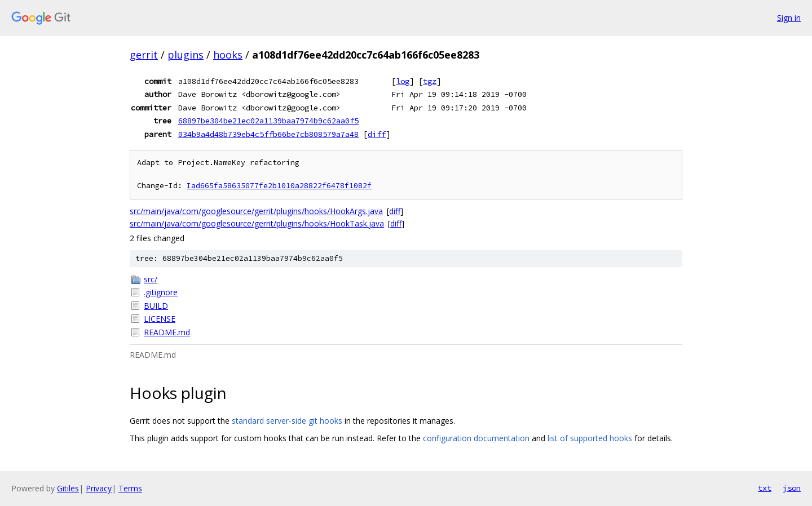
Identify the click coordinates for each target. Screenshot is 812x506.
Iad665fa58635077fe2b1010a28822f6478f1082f (279, 186)
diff (377, 134)
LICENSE (160, 319)
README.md (167, 332)
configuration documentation (476, 438)
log (403, 81)
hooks (228, 55)
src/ (151, 279)
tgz (430, 81)
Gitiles (68, 488)
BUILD (156, 306)
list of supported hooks (590, 438)
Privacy (99, 488)
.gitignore (161, 292)
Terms (130, 488)
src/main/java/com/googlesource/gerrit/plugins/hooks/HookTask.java (257, 223)
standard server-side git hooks (287, 421)
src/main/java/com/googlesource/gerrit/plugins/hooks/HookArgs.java (256, 211)
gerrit (144, 55)
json (792, 488)
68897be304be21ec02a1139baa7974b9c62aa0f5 (268, 121)
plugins (186, 55)
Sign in (789, 18)
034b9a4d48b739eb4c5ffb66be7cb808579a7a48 (268, 134)
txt (765, 488)
